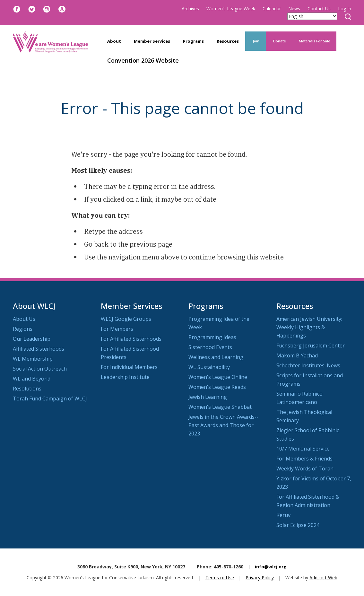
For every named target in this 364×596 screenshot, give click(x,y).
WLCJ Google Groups (126, 319)
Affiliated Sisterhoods (39, 349)
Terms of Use (220, 578)
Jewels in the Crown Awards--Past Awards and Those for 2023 (223, 425)
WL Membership (33, 359)
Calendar (272, 9)
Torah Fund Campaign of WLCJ (50, 399)
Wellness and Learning (216, 357)
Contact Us (319, 9)
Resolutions (27, 389)
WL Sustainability (209, 367)
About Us (24, 319)
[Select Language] (312, 16)
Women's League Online (218, 377)
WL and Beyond (32, 379)
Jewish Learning (208, 397)
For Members (117, 329)
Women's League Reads (217, 387)
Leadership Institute (125, 377)
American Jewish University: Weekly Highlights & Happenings (309, 327)
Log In (345, 9)
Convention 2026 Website (143, 60)
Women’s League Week (231, 9)
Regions (23, 329)
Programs (193, 41)
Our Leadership (32, 339)
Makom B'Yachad (297, 355)
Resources (228, 41)
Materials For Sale (314, 41)
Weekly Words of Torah (305, 469)
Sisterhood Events (210, 347)
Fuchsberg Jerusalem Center (311, 346)
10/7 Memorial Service (303, 449)
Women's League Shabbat (220, 407)
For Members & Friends (304, 459)
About (114, 41)
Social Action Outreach (40, 369)
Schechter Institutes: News (308, 365)
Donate (279, 41)
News (294, 9)
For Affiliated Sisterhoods (131, 339)
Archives (190, 9)
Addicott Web (323, 578)
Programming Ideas (212, 337)
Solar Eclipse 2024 (298, 525)
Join (256, 41)
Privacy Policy (260, 578)
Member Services (152, 41)
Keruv (283, 515)
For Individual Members (129, 367)
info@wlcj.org (271, 567)
